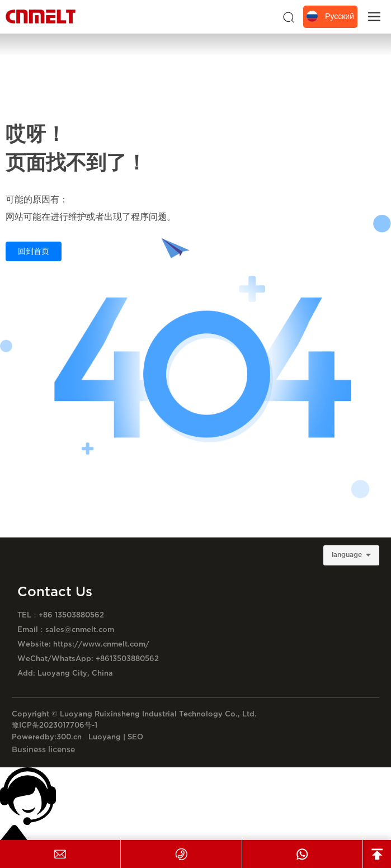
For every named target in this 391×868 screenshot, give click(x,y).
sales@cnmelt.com (80, 630)
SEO (135, 737)
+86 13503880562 (71, 615)
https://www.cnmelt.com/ (100, 644)
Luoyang (105, 737)
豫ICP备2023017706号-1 (55, 725)
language (347, 555)
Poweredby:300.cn (47, 737)
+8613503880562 (127, 659)
